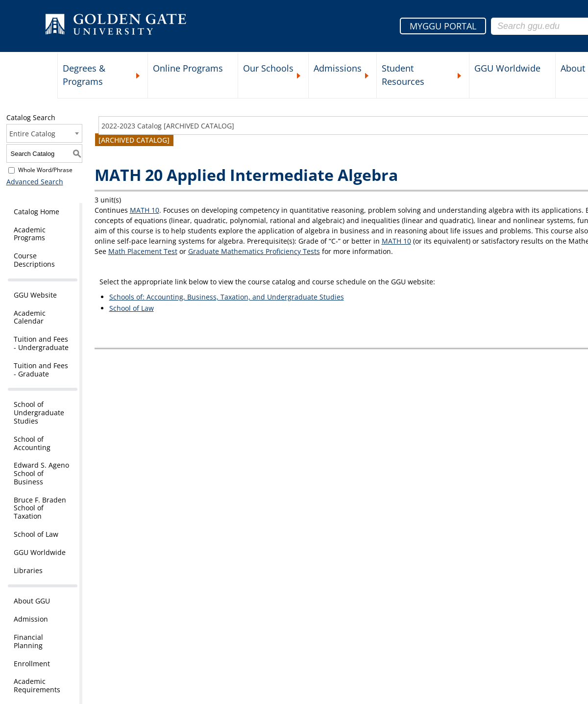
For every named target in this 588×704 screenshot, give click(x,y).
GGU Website (35, 295)
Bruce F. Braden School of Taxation (40, 508)
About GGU (32, 601)
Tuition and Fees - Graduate (41, 370)
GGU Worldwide (507, 68)
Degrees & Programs (84, 75)
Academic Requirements (37, 685)
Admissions (338, 68)
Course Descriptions (34, 260)
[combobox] (44, 133)
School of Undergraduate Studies (39, 413)
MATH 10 (145, 210)
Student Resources (403, 75)
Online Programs (188, 68)
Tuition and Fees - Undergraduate (41, 343)
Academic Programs (30, 234)
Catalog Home (37, 212)
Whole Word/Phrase (45, 170)
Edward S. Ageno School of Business (41, 473)
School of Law (36, 534)
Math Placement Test (143, 251)
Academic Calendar (30, 317)
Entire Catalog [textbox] (32, 134)
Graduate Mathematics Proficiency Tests (254, 251)
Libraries (28, 570)
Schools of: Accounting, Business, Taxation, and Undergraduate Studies (227, 297)
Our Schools (268, 68)
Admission (31, 619)
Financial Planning (28, 641)
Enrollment (32, 664)
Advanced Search (35, 182)
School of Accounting (32, 443)
